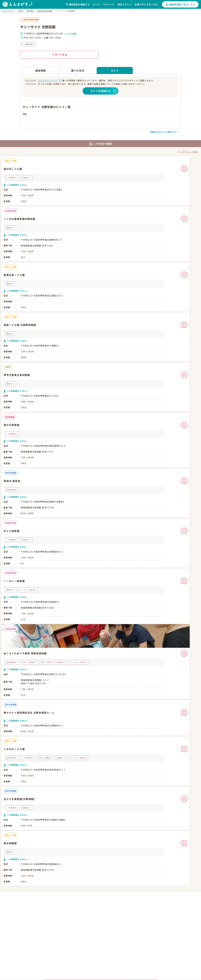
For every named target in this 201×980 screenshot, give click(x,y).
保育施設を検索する (79, 4)
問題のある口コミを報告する (163, 132)
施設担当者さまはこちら (182, 4)
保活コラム (123, 4)
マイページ (109, 4)
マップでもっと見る (188, 152)
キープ (96, 4)
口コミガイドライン (48, 80)
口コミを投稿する (100, 91)
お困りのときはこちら (146, 4)
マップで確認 (70, 34)
